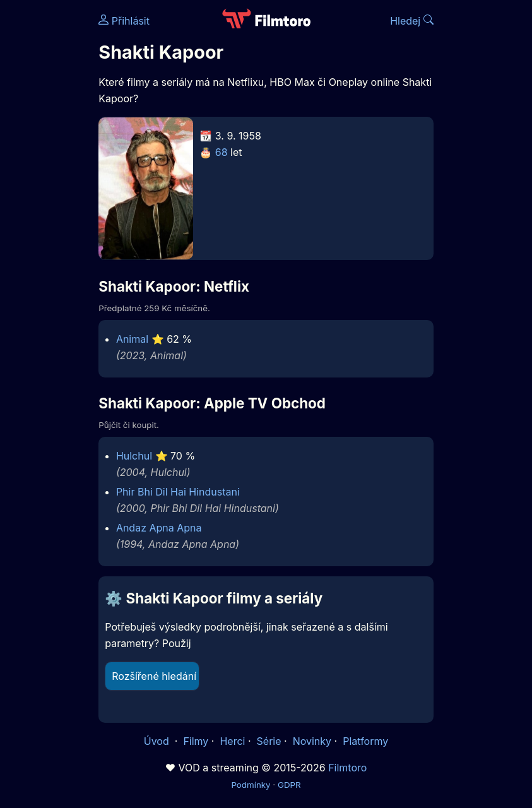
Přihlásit (124, 21)
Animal (132, 339)
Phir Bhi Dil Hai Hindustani (178, 492)
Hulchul (134, 456)
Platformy (365, 741)
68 (222, 152)
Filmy (196, 741)
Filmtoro (347, 768)
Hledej (412, 21)
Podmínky (251, 785)
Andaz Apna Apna (159, 528)
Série (269, 741)
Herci (232, 741)
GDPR (289, 785)
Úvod (158, 741)
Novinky (312, 741)
